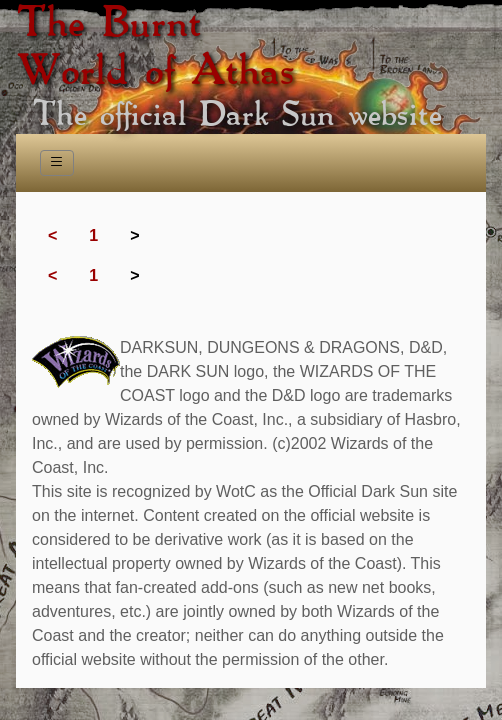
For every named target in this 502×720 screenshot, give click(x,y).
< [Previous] (52, 235)
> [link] (134, 235)
